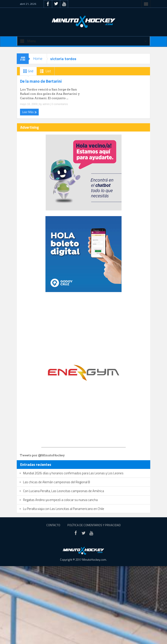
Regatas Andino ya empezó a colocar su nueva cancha (60, 500)
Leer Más (29, 112)
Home (38, 59)
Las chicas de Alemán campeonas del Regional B (57, 482)
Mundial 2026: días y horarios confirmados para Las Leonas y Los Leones (73, 473)
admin (46, 104)
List (45, 71)
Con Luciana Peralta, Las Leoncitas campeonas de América (63, 491)
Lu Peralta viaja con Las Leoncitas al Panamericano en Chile (64, 509)
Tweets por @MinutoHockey (42, 455)
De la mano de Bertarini (41, 81)
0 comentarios (59, 104)
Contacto (53, 525)
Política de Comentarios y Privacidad (94, 525)
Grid (27, 71)
